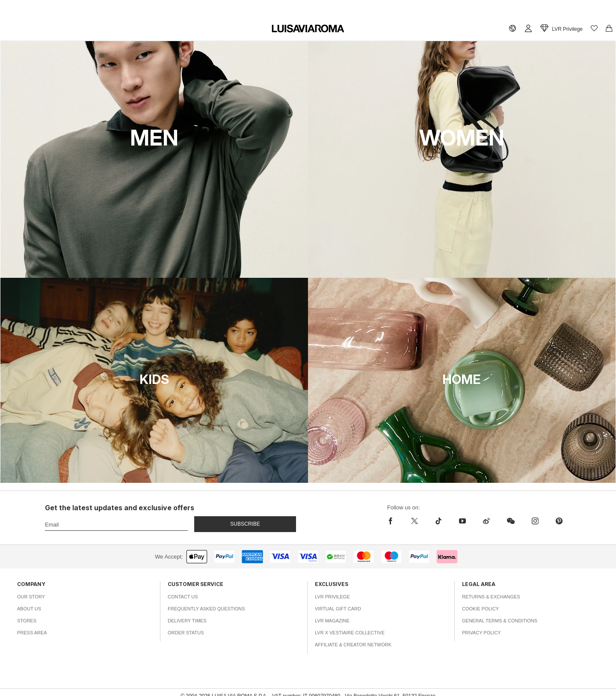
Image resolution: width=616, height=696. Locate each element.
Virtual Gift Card (338, 609)
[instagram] (535, 521)
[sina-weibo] (486, 521)
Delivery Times (187, 621)
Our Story (31, 597)
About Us (29, 609)
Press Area (32, 633)
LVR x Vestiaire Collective (350, 633)
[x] (415, 521)
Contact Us (183, 597)
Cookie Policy (480, 609)
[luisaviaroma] (308, 29)
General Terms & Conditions (500, 621)
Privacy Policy (481, 633)
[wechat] (511, 521)
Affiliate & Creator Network (353, 645)
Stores (27, 621)
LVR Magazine (332, 621)
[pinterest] (559, 521)
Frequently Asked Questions (206, 609)
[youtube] (462, 521)
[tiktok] (438, 521)
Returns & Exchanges (491, 597)
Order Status (186, 633)
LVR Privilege (332, 597)
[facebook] (393, 521)
